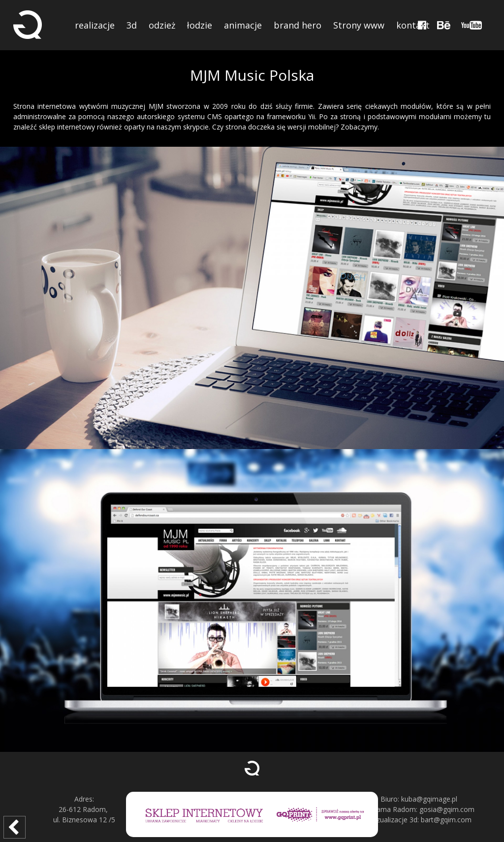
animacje (243, 25)
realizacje (95, 25)
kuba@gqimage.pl (429, 799)
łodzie (200, 25)
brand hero (298, 25)
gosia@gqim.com (447, 809)
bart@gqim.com (446, 820)
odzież (162, 25)
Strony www (359, 25)
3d (132, 25)
